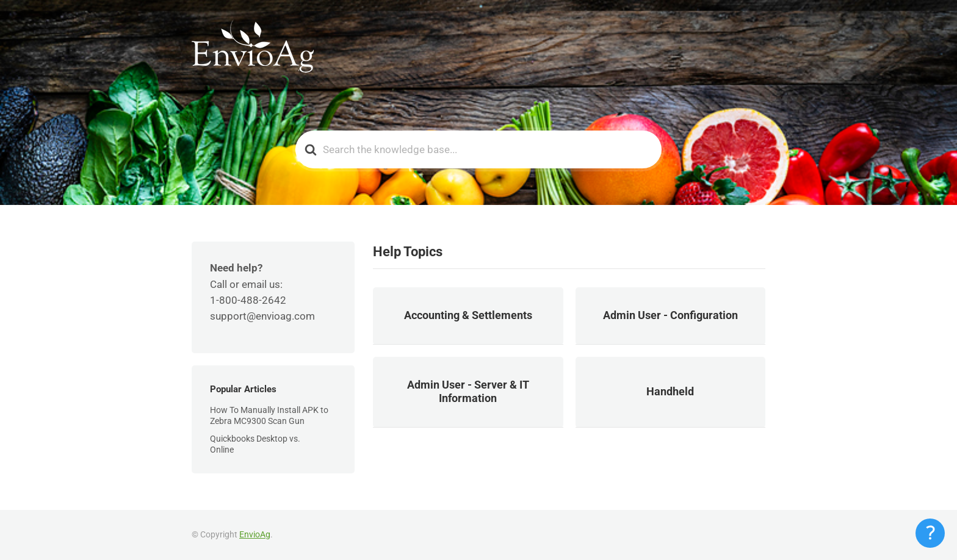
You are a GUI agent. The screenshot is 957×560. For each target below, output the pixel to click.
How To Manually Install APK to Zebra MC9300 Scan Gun (269, 415)
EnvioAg (255, 534)
